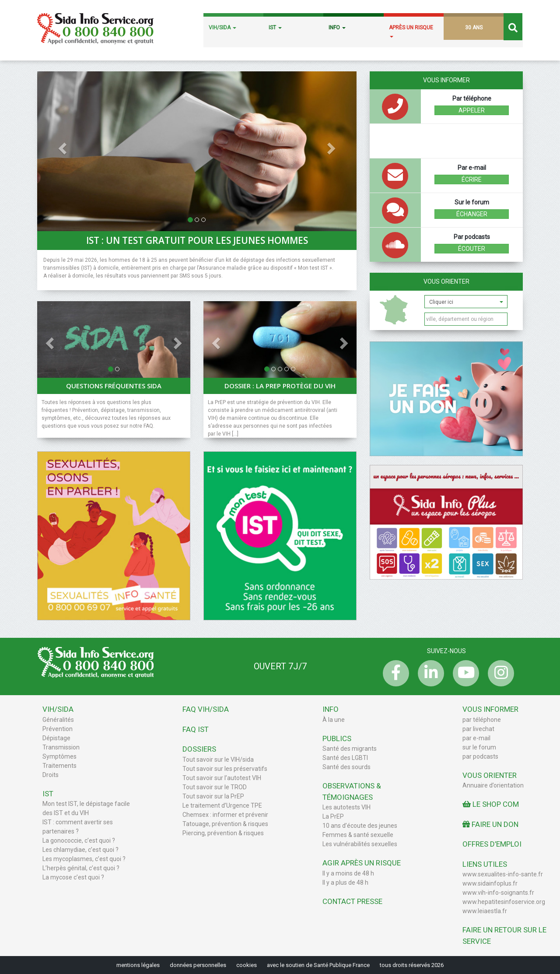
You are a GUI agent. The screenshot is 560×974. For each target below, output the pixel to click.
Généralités (58, 720)
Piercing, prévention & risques (223, 833)
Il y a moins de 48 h (348, 873)
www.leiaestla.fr (485, 911)
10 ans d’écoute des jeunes (360, 826)
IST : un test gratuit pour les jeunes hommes (197, 241)
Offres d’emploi (492, 844)
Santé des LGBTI (345, 758)
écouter (472, 249)
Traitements (59, 766)
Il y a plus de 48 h (345, 883)
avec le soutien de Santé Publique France (318, 965)
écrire (472, 179)
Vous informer (490, 709)
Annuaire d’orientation (493, 785)
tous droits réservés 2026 (412, 965)
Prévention (58, 729)
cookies (247, 965)
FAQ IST (196, 729)
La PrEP (333, 816)
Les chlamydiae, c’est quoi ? (80, 850)
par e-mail (476, 738)
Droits (51, 775)
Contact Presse (352, 901)
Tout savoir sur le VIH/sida (218, 760)
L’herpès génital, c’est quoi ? (81, 868)
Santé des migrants (350, 749)
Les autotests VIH (346, 807)
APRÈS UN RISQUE (411, 31)
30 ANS (474, 28)
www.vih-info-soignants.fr (498, 893)
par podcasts (480, 756)
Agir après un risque (362, 863)
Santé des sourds (346, 767)
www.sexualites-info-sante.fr (503, 874)
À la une (334, 720)
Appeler (472, 110)
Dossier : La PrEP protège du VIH (280, 386)
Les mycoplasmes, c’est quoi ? (84, 859)
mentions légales (138, 965)
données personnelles (198, 965)
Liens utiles (485, 864)
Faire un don (490, 824)
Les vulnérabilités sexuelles (360, 844)
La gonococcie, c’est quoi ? (79, 840)
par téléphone (482, 720)
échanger (472, 214)
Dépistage (56, 738)
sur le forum (479, 747)
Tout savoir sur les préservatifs (225, 769)
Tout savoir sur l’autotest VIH (222, 778)
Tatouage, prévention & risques (225, 824)
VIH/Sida (58, 709)
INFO (337, 28)
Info (331, 709)
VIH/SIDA (222, 28)
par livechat (478, 729)
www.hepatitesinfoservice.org (504, 902)
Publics (337, 738)
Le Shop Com (491, 804)
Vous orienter (446, 281)
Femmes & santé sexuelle (358, 835)
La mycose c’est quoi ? (73, 877)
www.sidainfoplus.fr (490, 883)
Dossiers (199, 749)
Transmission (61, 747)
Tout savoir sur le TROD (215, 787)
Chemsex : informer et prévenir (225, 815)
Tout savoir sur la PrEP (213, 796)
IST (275, 28)
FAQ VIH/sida (206, 709)
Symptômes (59, 756)
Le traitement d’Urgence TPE (222, 805)
